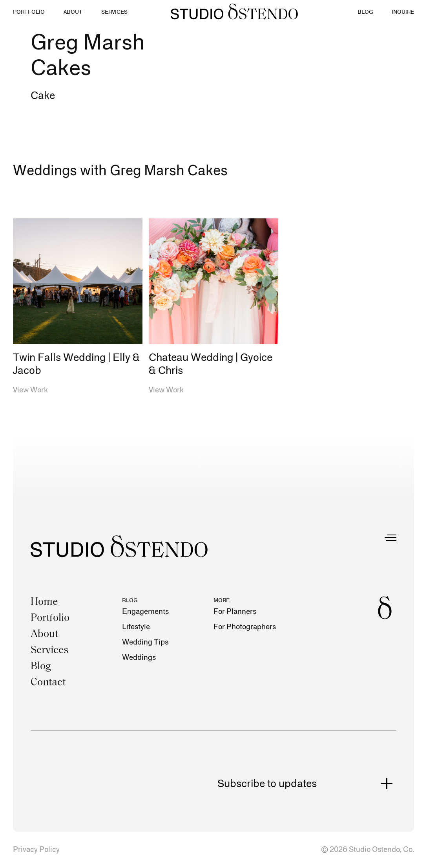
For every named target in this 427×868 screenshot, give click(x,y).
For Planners (235, 612)
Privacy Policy (36, 850)
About (44, 635)
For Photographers (245, 627)
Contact (48, 683)
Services (49, 651)
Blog (41, 667)
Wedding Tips (145, 642)
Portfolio (50, 618)
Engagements (145, 612)
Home (44, 602)
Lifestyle (136, 627)
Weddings (139, 658)
